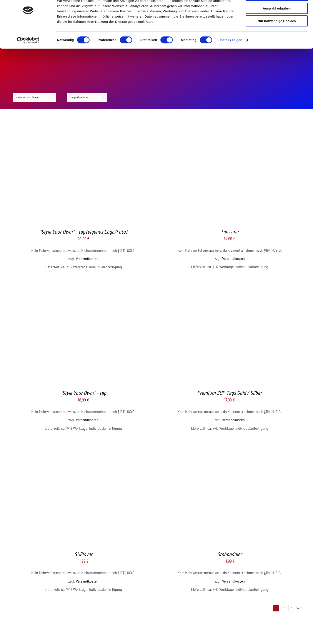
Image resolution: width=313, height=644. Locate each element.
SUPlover (83, 554)
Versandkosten (87, 259)
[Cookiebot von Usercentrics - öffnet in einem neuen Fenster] (28, 55)
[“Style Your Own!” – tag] (83, 279)
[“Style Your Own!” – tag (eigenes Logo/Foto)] (83, 118)
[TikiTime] (230, 118)
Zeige (79, 97)
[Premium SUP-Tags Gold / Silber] (230, 279)
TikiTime (230, 231)
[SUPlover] (83, 441)
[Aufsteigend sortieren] (62, 97)
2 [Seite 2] (284, 608)
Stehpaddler (230, 554)
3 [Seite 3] (292, 608)
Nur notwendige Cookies (277, 36)
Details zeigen (231, 55)
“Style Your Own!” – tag (83, 393)
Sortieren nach (27, 97)
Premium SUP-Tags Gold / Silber (230, 393)
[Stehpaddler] (230, 441)
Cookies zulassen (277, 11)
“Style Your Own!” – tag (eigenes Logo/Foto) (83, 232)
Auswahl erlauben (277, 24)
